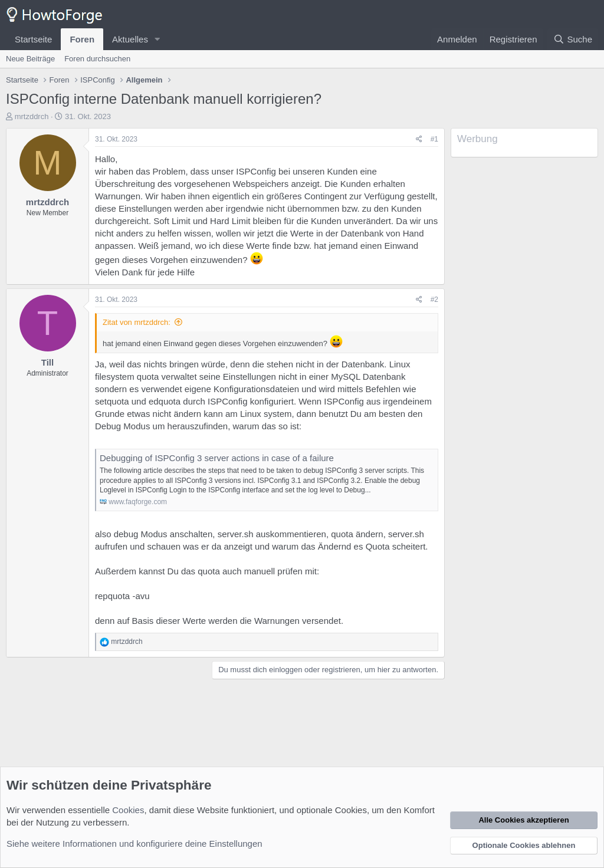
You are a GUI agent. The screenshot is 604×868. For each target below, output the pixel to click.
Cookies (128, 810)
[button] (157, 39)
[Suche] (573, 39)
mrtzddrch (32, 116)
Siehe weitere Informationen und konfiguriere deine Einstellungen (134, 844)
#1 (434, 139)
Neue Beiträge (30, 59)
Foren (82, 39)
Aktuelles (130, 39)
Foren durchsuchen (97, 59)
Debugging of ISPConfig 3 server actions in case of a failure (217, 458)
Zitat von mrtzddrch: (137, 322)
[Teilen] (419, 139)
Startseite (33, 39)
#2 (434, 300)
